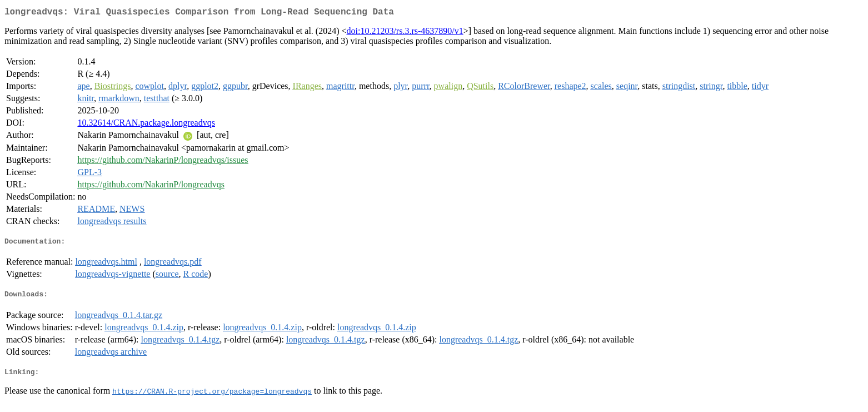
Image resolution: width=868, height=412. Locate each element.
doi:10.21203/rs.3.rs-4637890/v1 (405, 33)
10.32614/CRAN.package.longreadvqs (146, 125)
